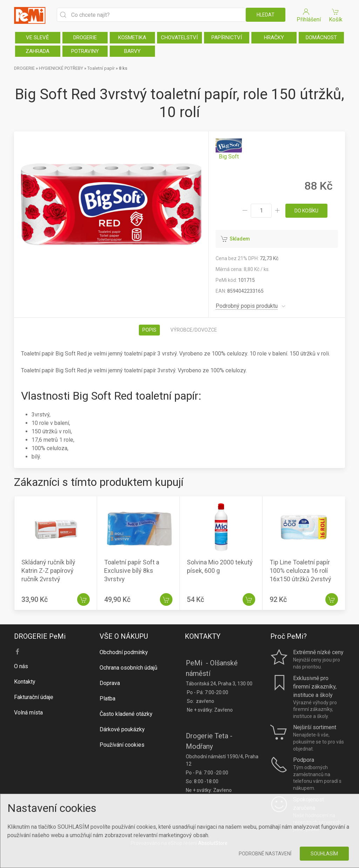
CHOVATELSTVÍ (179, 38)
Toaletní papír (101, 68)
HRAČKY (274, 38)
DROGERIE (85, 38)
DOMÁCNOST (321, 38)
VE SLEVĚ (38, 38)
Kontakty (25, 682)
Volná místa (28, 713)
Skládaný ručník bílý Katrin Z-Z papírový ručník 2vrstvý (48, 571)
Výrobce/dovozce (194, 330)
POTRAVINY (85, 51)
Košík (336, 15)
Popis (149, 330)
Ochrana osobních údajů (128, 668)
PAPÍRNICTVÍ (227, 38)
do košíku (306, 211)
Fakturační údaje (34, 697)
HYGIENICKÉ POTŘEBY (61, 68)
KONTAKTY (203, 636)
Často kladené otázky (126, 714)
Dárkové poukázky (122, 729)
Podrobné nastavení (265, 854)
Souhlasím (324, 854)
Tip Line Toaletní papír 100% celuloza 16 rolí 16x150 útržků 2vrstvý (300, 571)
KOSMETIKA (132, 38)
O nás (21, 666)
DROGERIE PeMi (40, 636)
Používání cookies (122, 745)
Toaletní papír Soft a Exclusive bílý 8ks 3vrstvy (132, 571)
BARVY (132, 51)
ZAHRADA (38, 51)
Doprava (110, 683)
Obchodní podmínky (124, 652)
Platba (107, 699)
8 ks (123, 68)
